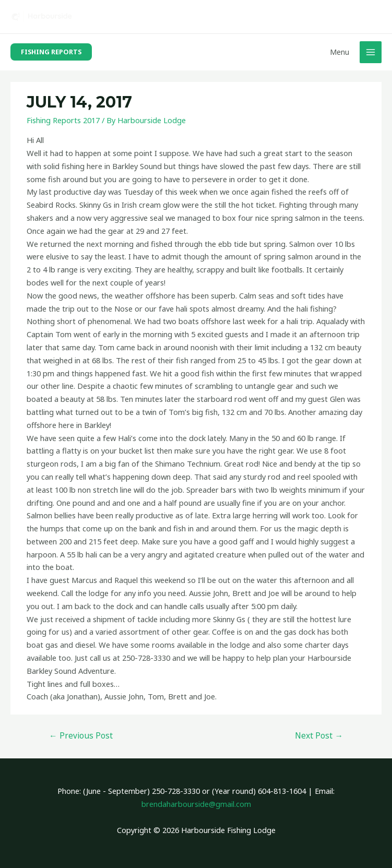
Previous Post (81, 735)
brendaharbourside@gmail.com (196, 804)
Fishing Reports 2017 (63, 120)
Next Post (319, 735)
